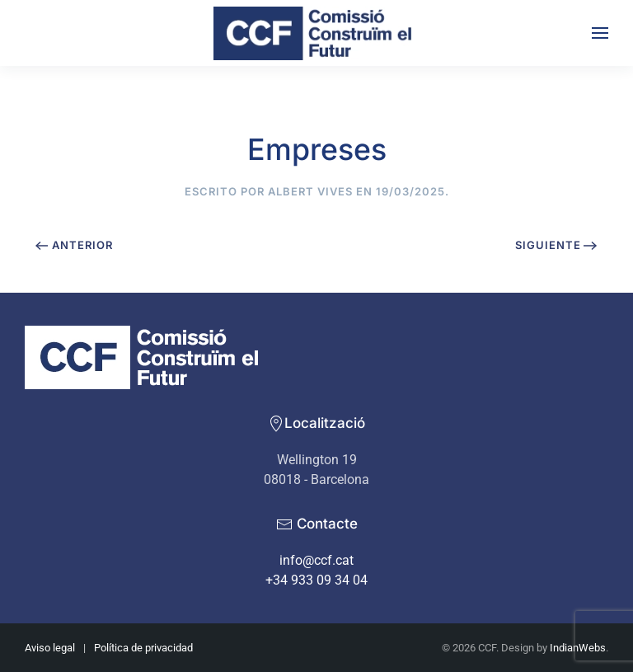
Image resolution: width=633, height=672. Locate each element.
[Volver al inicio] (316, 33)
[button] (600, 33)
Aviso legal (50, 648)
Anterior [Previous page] (74, 245)
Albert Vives (310, 191)
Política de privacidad (143, 648)
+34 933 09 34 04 (316, 580)
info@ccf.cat (316, 560)
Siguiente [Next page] (556, 245)
